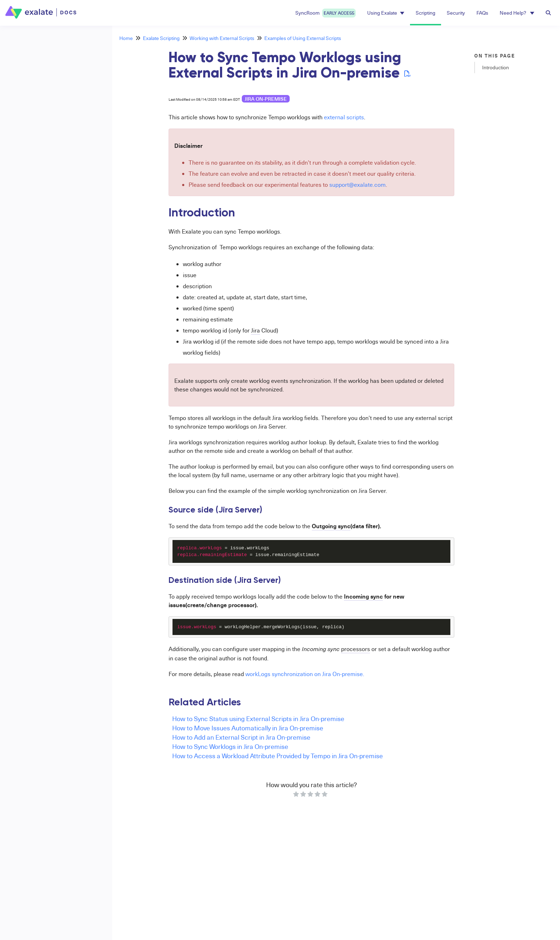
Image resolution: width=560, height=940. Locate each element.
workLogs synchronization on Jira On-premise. (305, 674)
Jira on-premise (266, 99)
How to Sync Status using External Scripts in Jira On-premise (258, 718)
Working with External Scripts (222, 38)
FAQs (482, 13)
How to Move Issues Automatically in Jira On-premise (248, 728)
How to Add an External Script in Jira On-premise (241, 737)
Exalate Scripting (161, 38)
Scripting (426, 13)
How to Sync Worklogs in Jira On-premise (230, 746)
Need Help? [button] (517, 13)
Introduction (496, 67)
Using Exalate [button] (386, 13)
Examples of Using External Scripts (303, 38)
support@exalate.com (357, 185)
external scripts (344, 117)
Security (456, 13)
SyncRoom (326, 13)
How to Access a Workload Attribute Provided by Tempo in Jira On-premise (277, 756)
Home (126, 38)
